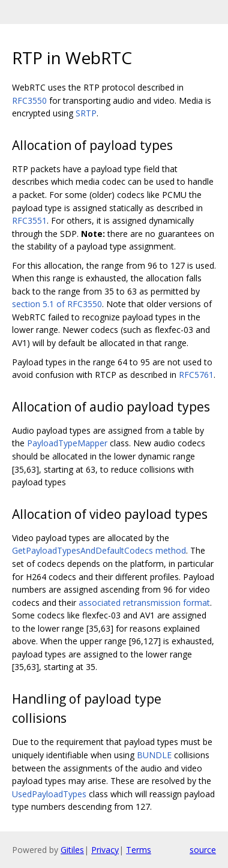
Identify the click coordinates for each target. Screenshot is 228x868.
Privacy (105, 850)
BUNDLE (154, 755)
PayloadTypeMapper (67, 443)
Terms (139, 850)
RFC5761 (196, 375)
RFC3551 (29, 220)
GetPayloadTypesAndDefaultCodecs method (99, 550)
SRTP (86, 113)
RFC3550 (29, 100)
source (203, 850)
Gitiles (72, 850)
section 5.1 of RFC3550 (57, 304)
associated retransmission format (144, 603)
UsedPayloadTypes (49, 794)
